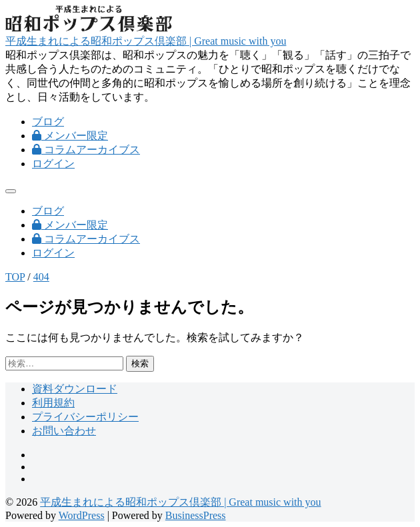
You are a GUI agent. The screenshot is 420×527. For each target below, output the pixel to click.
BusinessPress (196, 515)
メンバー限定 (70, 136)
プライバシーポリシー (85, 417)
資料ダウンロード (75, 389)
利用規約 (53, 403)
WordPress (82, 515)
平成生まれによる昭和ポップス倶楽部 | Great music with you (146, 41)
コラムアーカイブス (86, 150)
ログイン (53, 164)
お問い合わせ (64, 431)
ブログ (48, 122)
